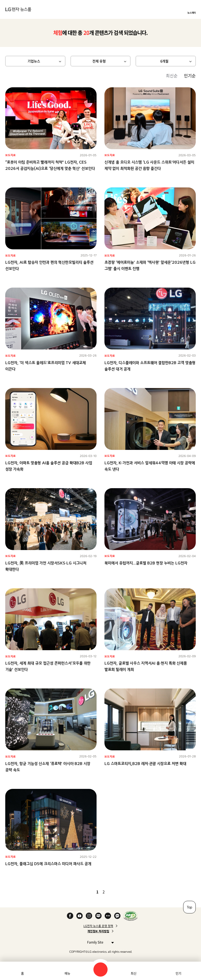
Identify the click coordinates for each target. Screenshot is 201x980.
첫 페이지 (82, 892)
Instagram (89, 916)
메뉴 (67, 973)
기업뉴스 (34, 61)
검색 (100, 970)
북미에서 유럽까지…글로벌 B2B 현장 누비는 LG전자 (146, 563)
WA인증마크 (131, 916)
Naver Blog (98, 916)
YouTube (80, 916)
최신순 (172, 76)
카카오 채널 (117, 916)
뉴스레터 (192, 13)
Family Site (99, 942)
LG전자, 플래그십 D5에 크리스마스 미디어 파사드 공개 (48, 864)
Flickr (108, 916)
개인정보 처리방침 (98, 931)
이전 (88, 892)
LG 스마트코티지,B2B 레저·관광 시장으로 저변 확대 (145, 764)
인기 (178, 973)
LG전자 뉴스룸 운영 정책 (98, 926)
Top (189, 907)
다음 (113, 892)
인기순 (190, 76)
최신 (134, 973)
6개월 (164, 61)
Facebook (70, 916)
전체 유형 (99, 61)
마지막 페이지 (119, 892)
